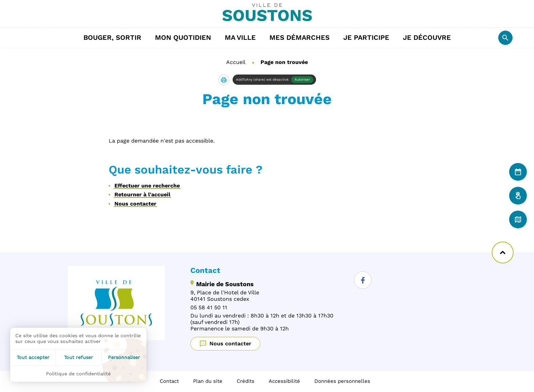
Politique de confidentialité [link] (78, 374)
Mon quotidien (186, 37)
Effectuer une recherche (147, 186)
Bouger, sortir (116, 37)
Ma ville (244, 37)
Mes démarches (303, 37)
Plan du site (208, 381)
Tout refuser (78, 357)
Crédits (246, 381)
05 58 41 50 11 (209, 307)
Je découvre (430, 37)
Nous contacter (135, 204)
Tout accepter (33, 357)
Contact (169, 381)
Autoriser (302, 79)
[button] (224, 80)
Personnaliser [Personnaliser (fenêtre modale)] (124, 357)
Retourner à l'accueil (142, 194)
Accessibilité (284, 381)
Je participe (370, 37)
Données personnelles (342, 381)
